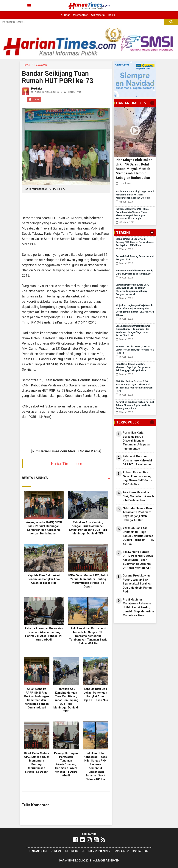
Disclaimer (121, 851)
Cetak (34, 99)
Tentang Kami (38, 851)
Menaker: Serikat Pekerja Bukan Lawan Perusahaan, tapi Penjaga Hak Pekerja (135, 350)
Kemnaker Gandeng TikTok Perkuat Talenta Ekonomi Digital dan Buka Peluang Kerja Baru (135, 405)
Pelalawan (41, 65)
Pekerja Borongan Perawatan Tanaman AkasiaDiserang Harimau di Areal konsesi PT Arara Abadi (66, 764)
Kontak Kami (141, 851)
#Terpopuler (80, 15)
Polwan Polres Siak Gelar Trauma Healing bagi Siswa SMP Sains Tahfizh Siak (137, 478)
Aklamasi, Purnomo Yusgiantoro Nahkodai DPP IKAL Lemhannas (137, 460)
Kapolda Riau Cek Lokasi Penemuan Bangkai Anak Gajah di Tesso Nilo (44, 579)
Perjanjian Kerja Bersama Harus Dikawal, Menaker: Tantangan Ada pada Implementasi (136, 441)
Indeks (112, 15)
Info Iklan (72, 851)
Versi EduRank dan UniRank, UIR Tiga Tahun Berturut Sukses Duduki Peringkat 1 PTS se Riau (138, 536)
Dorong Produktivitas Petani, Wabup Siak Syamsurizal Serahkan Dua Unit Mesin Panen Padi (138, 584)
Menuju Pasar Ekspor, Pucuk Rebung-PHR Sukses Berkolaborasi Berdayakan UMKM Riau (135, 242)
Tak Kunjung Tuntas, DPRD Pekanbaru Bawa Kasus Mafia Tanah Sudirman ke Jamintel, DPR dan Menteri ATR (138, 560)
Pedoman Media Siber (96, 851)
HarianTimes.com (67, 464)
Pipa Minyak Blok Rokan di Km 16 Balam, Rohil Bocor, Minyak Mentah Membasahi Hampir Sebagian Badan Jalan (134, 169)
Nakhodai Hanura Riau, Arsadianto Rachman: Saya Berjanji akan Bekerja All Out (138, 514)
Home (26, 65)
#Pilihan (65, 15)
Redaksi (56, 851)
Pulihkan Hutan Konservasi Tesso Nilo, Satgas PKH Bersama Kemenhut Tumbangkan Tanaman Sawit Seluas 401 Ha (88, 636)
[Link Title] (75, 840)
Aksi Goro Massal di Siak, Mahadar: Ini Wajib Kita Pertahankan (138, 496)
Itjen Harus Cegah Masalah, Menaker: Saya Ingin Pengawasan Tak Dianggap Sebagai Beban (133, 367)
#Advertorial (98, 15)
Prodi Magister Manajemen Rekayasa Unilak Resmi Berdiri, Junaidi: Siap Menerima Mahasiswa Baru (138, 608)
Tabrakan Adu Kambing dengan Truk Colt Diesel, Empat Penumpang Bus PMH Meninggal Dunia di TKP (66, 700)
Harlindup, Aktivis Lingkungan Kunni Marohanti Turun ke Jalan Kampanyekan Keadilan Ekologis (135, 195)
